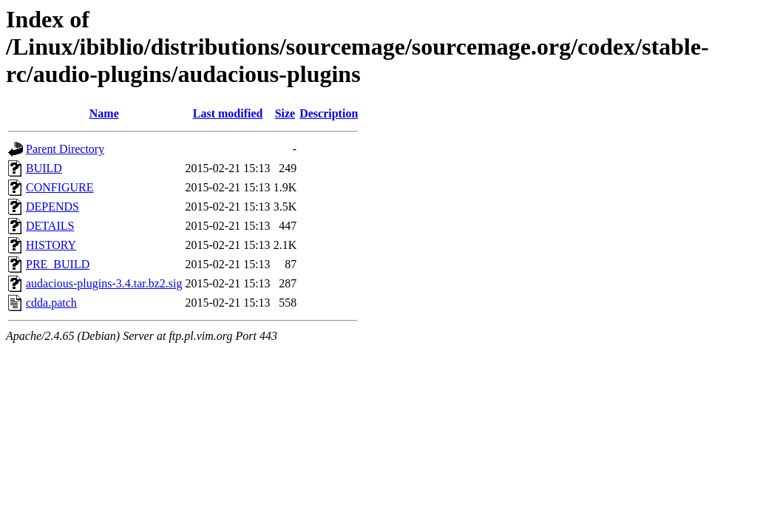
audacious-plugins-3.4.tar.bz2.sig (104, 283)
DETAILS (50, 226)
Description (329, 113)
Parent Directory (65, 149)
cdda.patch (51, 303)
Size (285, 113)
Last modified (228, 113)
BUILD (44, 168)
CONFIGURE (60, 187)
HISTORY (51, 245)
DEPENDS (52, 207)
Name (104, 113)
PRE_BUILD (58, 264)
